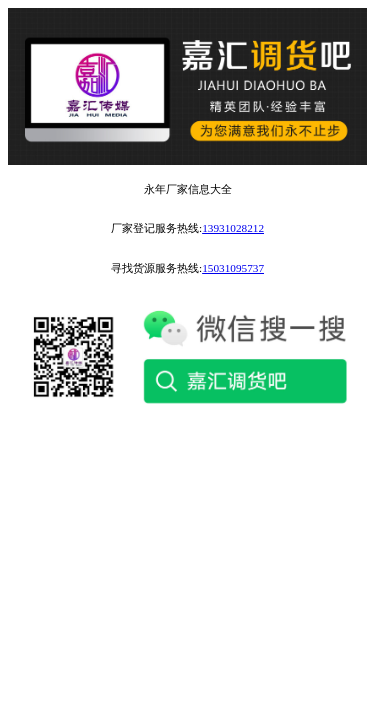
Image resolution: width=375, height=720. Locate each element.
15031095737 (233, 268)
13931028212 (233, 228)
